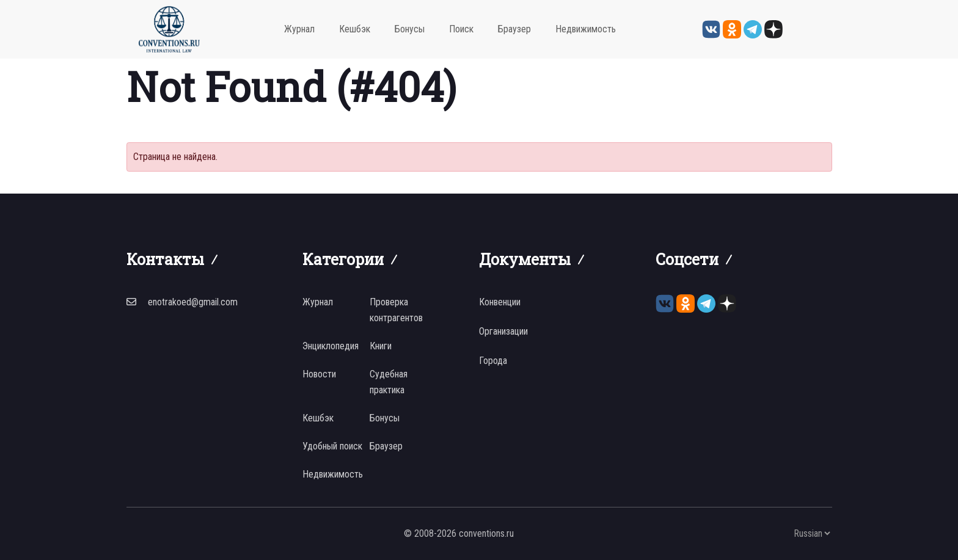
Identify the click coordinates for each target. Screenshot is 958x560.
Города (493, 361)
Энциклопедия (331, 346)
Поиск (461, 29)
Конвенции (500, 302)
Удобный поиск (332, 446)
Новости (319, 374)
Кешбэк (355, 29)
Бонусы (410, 29)
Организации (503, 331)
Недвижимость (586, 29)
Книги (381, 346)
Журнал (299, 29)
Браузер (514, 29)
